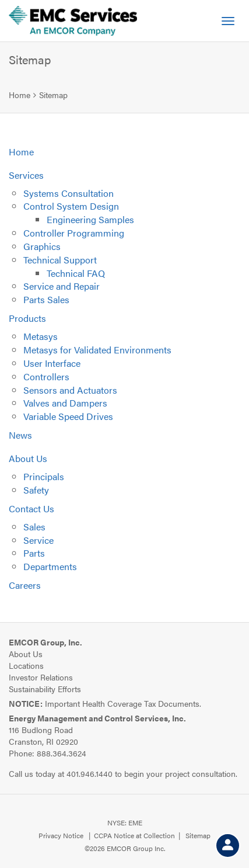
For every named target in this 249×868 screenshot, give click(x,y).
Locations (26, 665)
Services (26, 175)
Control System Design (71, 206)
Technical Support (60, 260)
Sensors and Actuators (70, 390)
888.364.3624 (62, 753)
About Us (28, 458)
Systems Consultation (69, 193)
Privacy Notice (61, 835)
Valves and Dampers (65, 403)
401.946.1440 (90, 773)
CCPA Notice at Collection (134, 835)
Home (20, 95)
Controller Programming (74, 233)
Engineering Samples (90, 219)
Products (27, 318)
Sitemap (53, 95)
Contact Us (31, 508)
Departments (50, 566)
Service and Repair (62, 286)
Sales (34, 527)
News (20, 435)
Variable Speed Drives (68, 416)
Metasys (41, 336)
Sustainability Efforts (45, 689)
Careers (25, 585)
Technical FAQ (76, 273)
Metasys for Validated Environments (97, 350)
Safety (36, 490)
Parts (34, 553)
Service (38, 540)
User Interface (52, 363)
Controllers (46, 376)
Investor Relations (41, 677)
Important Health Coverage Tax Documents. (105, 703)
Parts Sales (46, 299)
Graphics (42, 246)
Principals (44, 476)
